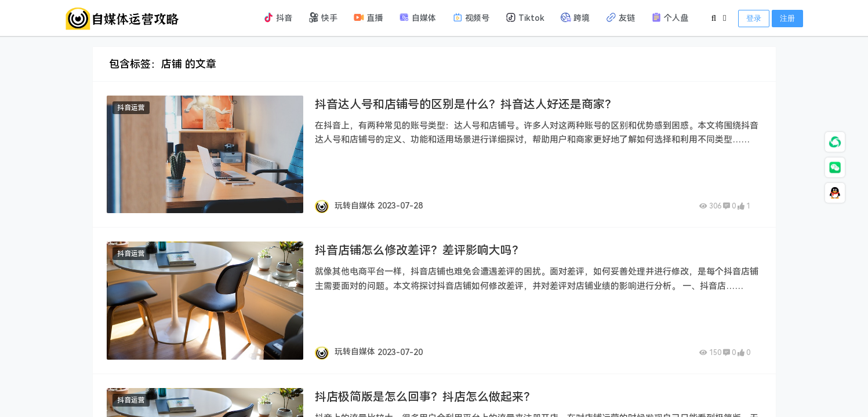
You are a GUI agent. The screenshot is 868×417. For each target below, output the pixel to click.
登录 (754, 18)
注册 (787, 18)
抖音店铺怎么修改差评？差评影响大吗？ (419, 250)
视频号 (471, 17)
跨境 (575, 17)
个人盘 (670, 17)
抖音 (278, 17)
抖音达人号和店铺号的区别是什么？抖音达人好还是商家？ (466, 104)
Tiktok (525, 17)
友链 (620, 17)
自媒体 (417, 17)
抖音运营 (131, 108)
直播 (368, 17)
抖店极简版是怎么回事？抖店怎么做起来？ (425, 397)
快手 (323, 17)
